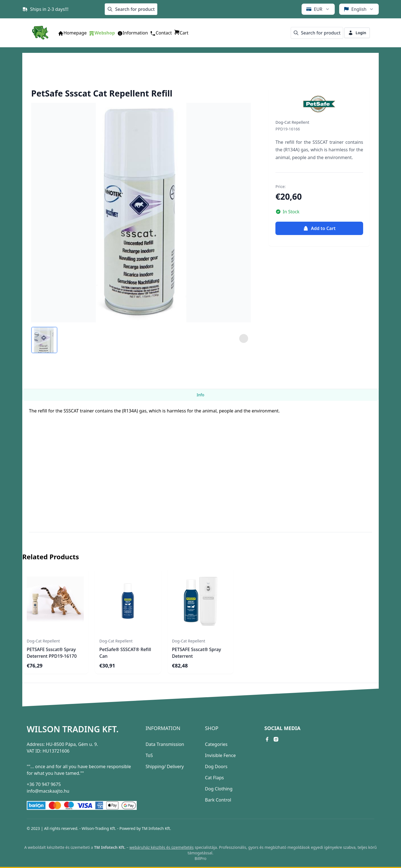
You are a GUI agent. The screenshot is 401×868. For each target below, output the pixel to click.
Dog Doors (216, 766)
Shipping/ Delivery (165, 766)
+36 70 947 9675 (44, 784)
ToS (149, 755)
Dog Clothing (219, 789)
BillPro (200, 858)
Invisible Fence (220, 755)
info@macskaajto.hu (48, 791)
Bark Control (218, 800)
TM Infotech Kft (156, 828)
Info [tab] (200, 395)
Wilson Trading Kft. (73, 729)
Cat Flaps (214, 778)
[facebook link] (267, 739)
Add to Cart (319, 228)
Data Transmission (165, 744)
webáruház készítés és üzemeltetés (162, 847)
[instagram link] (276, 739)
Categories (216, 744)
